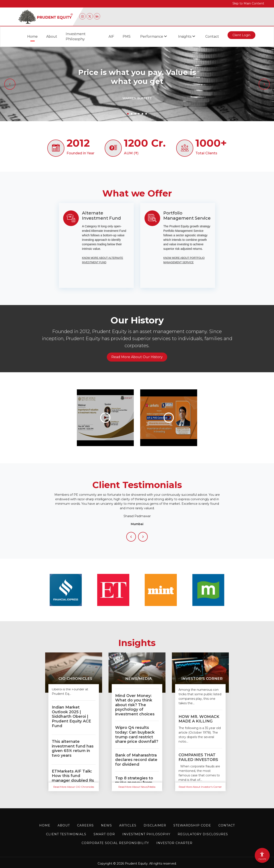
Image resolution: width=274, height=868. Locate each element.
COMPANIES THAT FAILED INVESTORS (198, 757)
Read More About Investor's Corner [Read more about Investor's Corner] (200, 787)
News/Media (139, 679)
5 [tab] (142, 114)
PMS (127, 36)
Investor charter (174, 843)
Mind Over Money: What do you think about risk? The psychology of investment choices (135, 705)
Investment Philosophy (76, 36)
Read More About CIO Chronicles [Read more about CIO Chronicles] (74, 787)
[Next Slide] (143, 537)
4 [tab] (139, 114)
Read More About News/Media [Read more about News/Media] (137, 787)
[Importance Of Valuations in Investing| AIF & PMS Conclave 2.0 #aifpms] (169, 418)
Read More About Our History (137, 357)
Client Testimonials (66, 834)
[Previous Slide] (131, 537)
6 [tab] (146, 114)
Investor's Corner (202, 679)
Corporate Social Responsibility (115, 843)
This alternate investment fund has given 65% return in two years (73, 748)
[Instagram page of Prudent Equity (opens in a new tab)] (82, 16)
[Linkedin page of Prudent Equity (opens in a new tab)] (97, 16)
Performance (154, 36)
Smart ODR (104, 834)
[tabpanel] (137, 84)
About (52, 36)
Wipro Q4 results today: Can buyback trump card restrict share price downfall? (137, 735)
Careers (85, 825)
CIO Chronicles (75, 679)
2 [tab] (132, 114)
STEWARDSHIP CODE (192, 825)
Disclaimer (155, 825)
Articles (128, 825)
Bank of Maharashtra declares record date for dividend (136, 760)
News (106, 825)
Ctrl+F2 (262, 859)
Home (32, 36)
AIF (111, 36)
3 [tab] (135, 114)
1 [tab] (128, 114)
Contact (212, 36)
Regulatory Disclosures (203, 834)
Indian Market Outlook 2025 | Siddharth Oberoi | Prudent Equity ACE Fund (71, 716)
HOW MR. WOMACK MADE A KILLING (199, 719)
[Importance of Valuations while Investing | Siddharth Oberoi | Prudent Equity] (105, 418)
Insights (187, 36)
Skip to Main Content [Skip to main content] (248, 3)
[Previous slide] (10, 84)
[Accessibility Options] (262, 855)
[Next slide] (264, 84)
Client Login (241, 36)
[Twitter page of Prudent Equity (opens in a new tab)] (90, 16)
